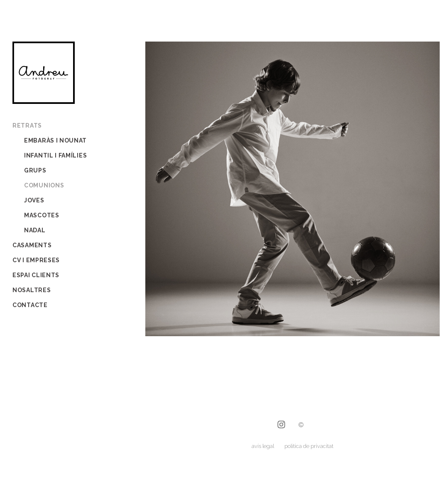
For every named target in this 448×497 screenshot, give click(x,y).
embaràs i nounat (55, 140)
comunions (44, 185)
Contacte (30, 305)
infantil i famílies (55, 155)
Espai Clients (36, 275)
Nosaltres (32, 290)
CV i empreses (36, 260)
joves (34, 200)
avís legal (263, 446)
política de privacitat (309, 446)
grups (35, 170)
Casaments (32, 245)
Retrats (27, 125)
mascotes (42, 215)
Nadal (35, 230)
